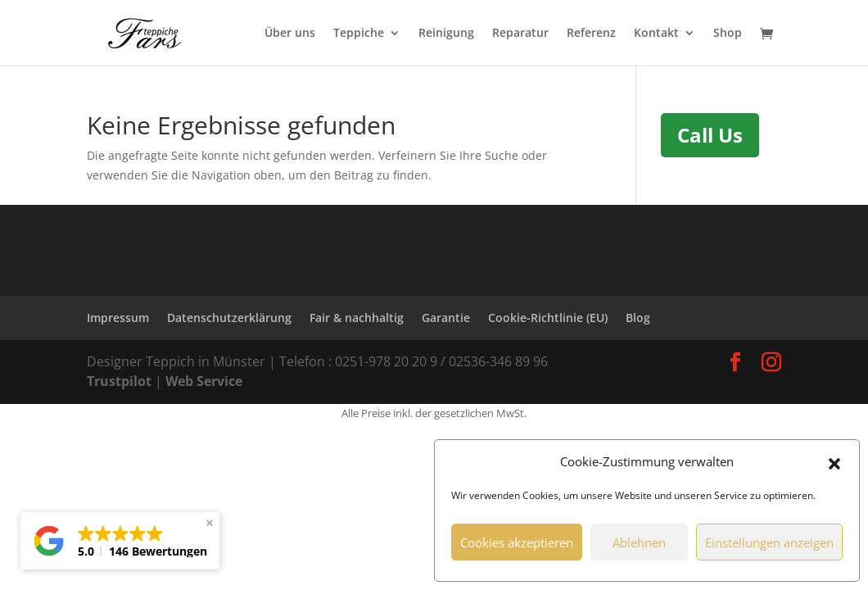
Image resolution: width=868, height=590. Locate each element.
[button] (834, 462)
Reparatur (520, 34)
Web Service (204, 381)
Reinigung (446, 34)
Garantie (446, 318)
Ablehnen (639, 542)
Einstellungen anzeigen (769, 542)
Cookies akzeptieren (517, 542)
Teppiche (359, 34)
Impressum (118, 318)
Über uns (290, 34)
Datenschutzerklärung (229, 318)
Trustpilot (121, 381)
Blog (638, 318)
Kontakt (656, 34)
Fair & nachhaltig (357, 318)
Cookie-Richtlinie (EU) (548, 318)
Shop (728, 34)
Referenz (591, 34)
